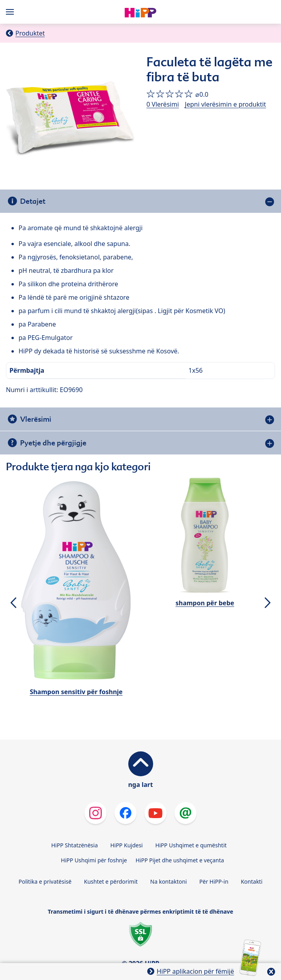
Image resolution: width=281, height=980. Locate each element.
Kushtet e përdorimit (111, 881)
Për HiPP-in (214, 881)
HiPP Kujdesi (126, 845)
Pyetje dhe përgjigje (53, 443)
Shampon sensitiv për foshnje (76, 692)
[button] (13, 603)
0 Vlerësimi (163, 104)
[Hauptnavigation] (11, 12)
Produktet (30, 33)
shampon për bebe (205, 603)
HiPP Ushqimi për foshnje (94, 860)
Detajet (33, 201)
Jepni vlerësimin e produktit (225, 104)
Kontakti (252, 881)
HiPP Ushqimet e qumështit (191, 845)
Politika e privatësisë (45, 881)
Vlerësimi (36, 419)
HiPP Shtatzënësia (75, 845)
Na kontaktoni (169, 881)
